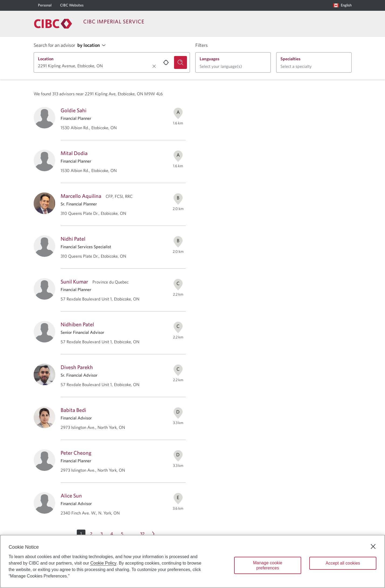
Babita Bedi (73, 410)
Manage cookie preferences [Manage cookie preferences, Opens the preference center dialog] (268, 565)
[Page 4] (112, 534)
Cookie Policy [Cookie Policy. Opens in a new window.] (103, 563)
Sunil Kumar (74, 281)
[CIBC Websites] (72, 5)
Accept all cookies (343, 563)
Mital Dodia (74, 153)
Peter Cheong (76, 453)
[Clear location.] (154, 66)
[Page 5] (122, 534)
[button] (93, 45)
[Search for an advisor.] (181, 62)
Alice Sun (71, 496)
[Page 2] (91, 534)
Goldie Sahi (74, 110)
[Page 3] (102, 534)
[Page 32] (143, 534)
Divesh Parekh (77, 367)
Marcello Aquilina (81, 196)
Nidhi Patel (73, 239)
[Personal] (45, 5)
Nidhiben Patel (77, 324)
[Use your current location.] (166, 62)
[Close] (373, 547)
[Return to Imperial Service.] (53, 24)
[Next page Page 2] (153, 534)
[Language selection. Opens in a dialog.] (342, 5)
